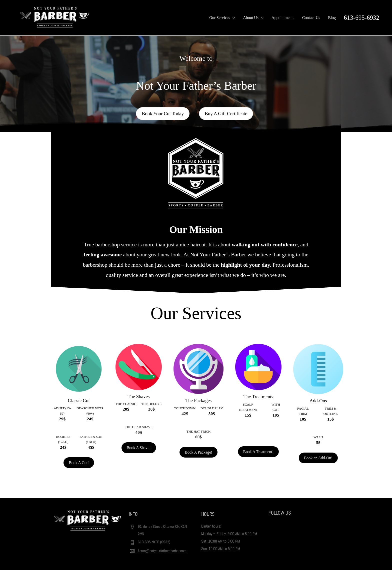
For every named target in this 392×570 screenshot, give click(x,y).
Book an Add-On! (318, 457)
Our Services (220, 18)
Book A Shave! (139, 447)
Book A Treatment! (258, 453)
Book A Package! (198, 452)
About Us (251, 18)
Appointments (283, 18)
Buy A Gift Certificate (227, 115)
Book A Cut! (79, 462)
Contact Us (311, 18)
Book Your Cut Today (162, 115)
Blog (332, 18)
